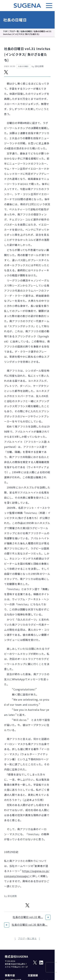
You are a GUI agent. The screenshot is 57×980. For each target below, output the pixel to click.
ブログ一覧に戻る (27, 938)
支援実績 (33, 975)
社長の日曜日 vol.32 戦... (28, 917)
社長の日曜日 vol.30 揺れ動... (30, 925)
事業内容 (10, 975)
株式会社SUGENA (16, 956)
